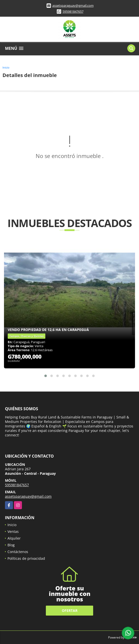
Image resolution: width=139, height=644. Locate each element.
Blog (11, 545)
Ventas (13, 531)
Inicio (6, 67)
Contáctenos (18, 552)
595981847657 (73, 11)
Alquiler (14, 538)
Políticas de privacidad (26, 558)
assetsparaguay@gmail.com (73, 5)
